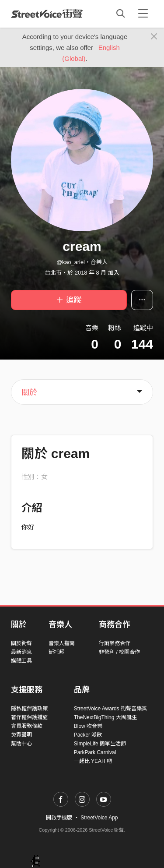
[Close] (154, 37)
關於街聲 (21, 643)
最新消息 (21, 652)
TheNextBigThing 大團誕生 (105, 717)
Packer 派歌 (88, 735)
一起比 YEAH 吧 (93, 761)
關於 (29, 392)
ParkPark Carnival (95, 752)
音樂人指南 (62, 643)
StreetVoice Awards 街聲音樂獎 (110, 709)
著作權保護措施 (29, 717)
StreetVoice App (99, 818)
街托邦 (56, 652)
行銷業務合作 (115, 643)
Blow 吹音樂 (88, 726)
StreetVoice (47, 14)
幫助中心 (21, 744)
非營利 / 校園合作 (119, 652)
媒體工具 (21, 661)
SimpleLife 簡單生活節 (100, 744)
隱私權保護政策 (29, 709)
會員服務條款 (27, 726)
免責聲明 (21, 735)
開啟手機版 (59, 818)
